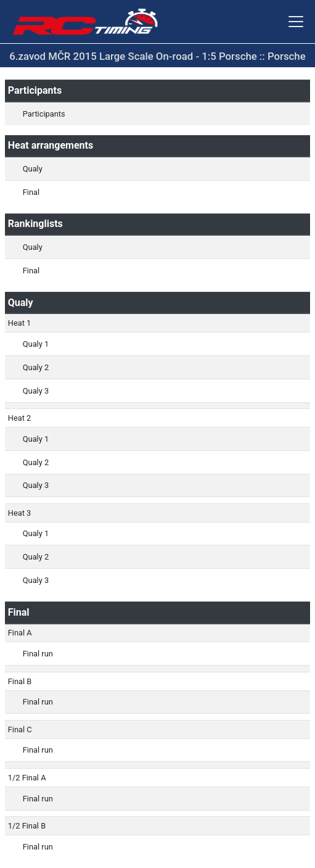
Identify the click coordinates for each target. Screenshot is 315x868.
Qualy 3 (36, 391)
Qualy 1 (36, 344)
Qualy (33, 169)
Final (31, 192)
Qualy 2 (36, 367)
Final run (38, 654)
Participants (44, 114)
